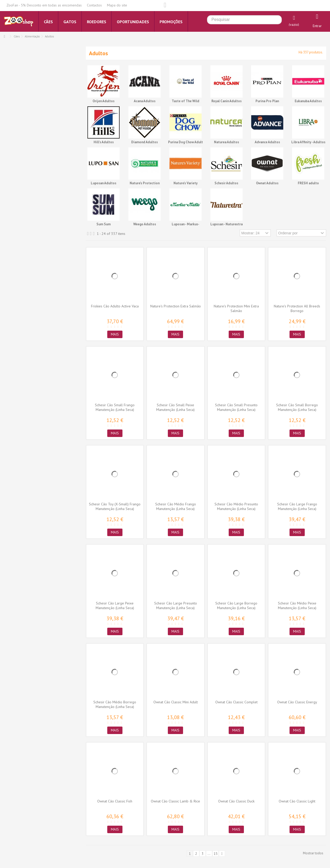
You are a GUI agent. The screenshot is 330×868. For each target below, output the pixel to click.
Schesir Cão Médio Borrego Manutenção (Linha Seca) (115, 704)
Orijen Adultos (104, 101)
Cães (17, 36)
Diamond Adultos (145, 142)
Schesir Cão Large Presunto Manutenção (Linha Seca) (176, 606)
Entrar (317, 26)
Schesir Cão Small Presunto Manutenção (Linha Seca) (236, 407)
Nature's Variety (185, 183)
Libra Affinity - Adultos (308, 142)
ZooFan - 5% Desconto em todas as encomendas (44, 5)
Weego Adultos (145, 224)
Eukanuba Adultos (308, 101)
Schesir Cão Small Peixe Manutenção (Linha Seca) (175, 407)
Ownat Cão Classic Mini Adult (176, 702)
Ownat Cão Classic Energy (297, 702)
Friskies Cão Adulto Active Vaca (115, 306)
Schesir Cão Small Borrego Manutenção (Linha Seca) (297, 407)
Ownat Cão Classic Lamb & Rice (175, 801)
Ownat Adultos (267, 183)
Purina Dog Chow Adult (185, 142)
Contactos (94, 5)
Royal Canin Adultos (226, 101)
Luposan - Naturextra (226, 224)
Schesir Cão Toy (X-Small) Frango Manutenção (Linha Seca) (115, 506)
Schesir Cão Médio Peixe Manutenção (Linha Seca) (297, 606)
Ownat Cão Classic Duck (236, 801)
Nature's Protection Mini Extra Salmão (236, 308)
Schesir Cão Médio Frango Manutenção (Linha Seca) (176, 506)
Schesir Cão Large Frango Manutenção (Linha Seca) (297, 506)
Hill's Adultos (104, 142)
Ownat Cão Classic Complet (236, 702)
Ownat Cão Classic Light (297, 801)
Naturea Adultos (226, 142)
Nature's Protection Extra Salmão (176, 306)
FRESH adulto (308, 183)
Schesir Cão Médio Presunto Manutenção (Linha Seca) (236, 506)
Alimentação (32, 36)
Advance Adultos (267, 142)
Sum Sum (104, 224)
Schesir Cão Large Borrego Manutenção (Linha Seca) (236, 606)
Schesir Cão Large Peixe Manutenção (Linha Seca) (115, 606)
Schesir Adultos (226, 183)
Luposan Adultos (104, 183)
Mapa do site (117, 5)
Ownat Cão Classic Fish (115, 801)
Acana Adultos (145, 101)
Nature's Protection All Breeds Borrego (297, 308)
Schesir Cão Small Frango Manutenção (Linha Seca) (115, 407)
